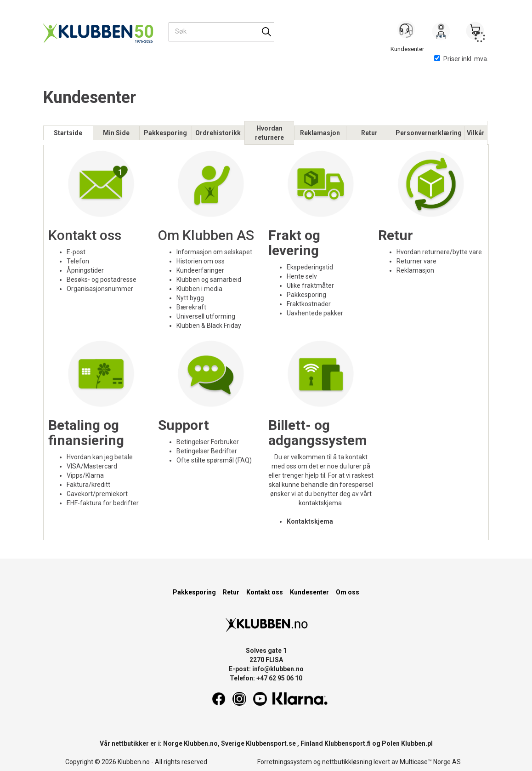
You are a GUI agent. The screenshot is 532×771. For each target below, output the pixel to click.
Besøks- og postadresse (102, 280)
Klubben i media (199, 289)
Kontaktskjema (310, 521)
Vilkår (476, 133)
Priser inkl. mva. (461, 59)
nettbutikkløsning (347, 762)
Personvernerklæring (429, 133)
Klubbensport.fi (348, 743)
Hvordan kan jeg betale (100, 457)
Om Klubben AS (206, 235)
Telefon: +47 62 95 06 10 (266, 678)
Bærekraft (191, 307)
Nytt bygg (190, 298)
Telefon (78, 261)
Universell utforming (206, 316)
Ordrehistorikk (218, 133)
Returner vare (416, 261)
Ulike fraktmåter (310, 286)
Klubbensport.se (271, 743)
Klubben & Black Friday (209, 326)
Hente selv (302, 276)
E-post (76, 252)
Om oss (348, 592)
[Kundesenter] (407, 32)
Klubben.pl (417, 743)
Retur (369, 133)
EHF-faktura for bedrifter (103, 503)
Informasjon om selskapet (214, 252)
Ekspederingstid (310, 267)
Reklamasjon (320, 133)
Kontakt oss (85, 235)
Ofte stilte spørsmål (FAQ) (214, 460)
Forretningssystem (285, 762)
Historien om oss (201, 261)
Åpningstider (85, 270)
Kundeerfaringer (200, 270)
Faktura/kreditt (88, 485)
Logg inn (441, 33)
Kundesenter (309, 592)
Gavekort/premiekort (97, 494)
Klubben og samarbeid (209, 280)
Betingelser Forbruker (208, 442)
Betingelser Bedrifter (207, 451)
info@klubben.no (278, 669)
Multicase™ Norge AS (430, 762)
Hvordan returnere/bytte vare (439, 252)
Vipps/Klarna (85, 475)
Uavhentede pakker (315, 313)
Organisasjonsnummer (101, 289)
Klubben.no (201, 743)
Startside (68, 133)
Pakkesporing (165, 133)
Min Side (116, 133)
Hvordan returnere (269, 133)
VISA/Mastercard (92, 466)
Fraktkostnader (309, 304)
